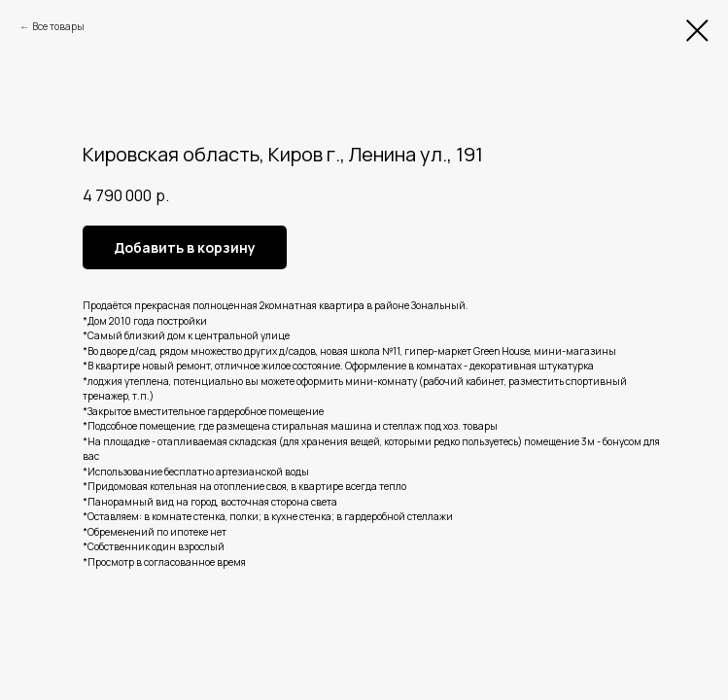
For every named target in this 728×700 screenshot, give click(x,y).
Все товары (58, 26)
